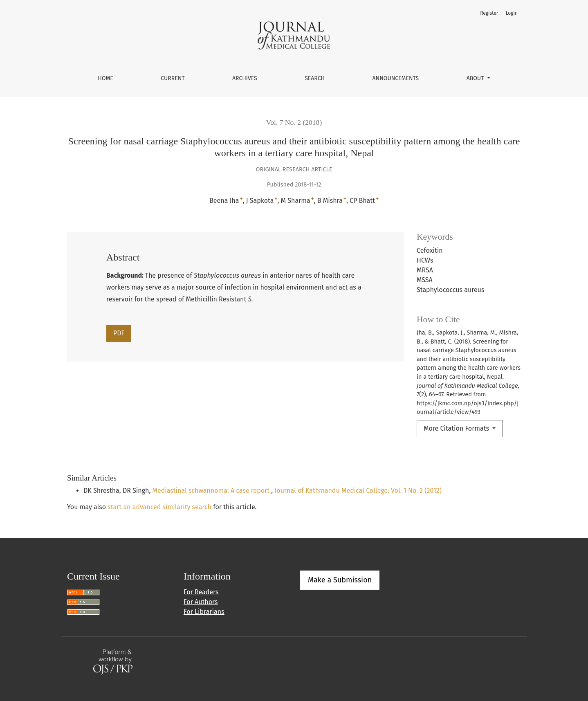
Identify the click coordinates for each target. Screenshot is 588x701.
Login (512, 13)
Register (489, 13)
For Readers (201, 592)
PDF (119, 333)
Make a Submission (340, 580)
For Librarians (204, 612)
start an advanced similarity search (159, 507)
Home (105, 78)
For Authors (201, 602)
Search (315, 78)
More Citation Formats (457, 428)
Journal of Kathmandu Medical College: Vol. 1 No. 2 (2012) (358, 491)
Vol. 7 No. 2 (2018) (294, 122)
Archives (245, 78)
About (476, 78)
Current (173, 78)
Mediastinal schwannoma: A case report (212, 491)
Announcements (396, 78)
